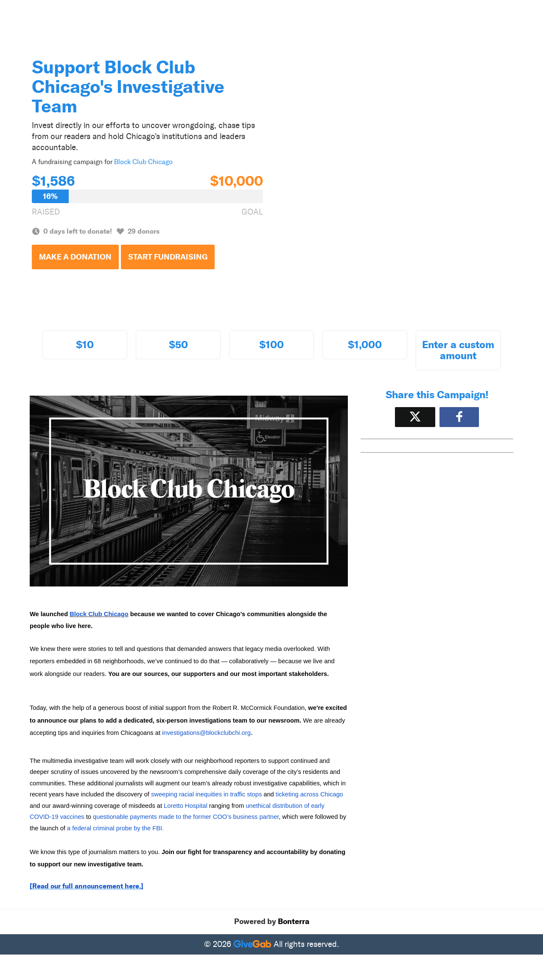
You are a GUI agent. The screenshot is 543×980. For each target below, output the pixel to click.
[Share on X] (415, 417)
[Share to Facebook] (459, 417)
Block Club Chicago (143, 162)
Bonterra (294, 921)
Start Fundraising (168, 257)
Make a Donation (75, 257)
